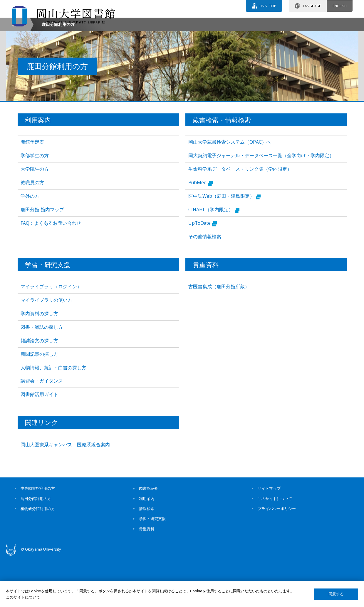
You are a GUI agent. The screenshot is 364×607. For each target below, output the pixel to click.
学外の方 (30, 246)
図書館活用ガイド (39, 444)
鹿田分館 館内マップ (42, 259)
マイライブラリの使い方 (46, 350)
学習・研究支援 (152, 569)
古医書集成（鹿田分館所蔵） (219, 336)
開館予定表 (32, 192)
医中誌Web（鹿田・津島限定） (224, 246)
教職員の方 (32, 232)
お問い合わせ (198, 23)
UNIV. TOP (268, 6)
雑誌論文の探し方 (39, 390)
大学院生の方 (35, 219)
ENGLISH (340, 6)
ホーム (18, 74)
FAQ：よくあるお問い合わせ (51, 273)
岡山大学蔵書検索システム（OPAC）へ (230, 192)
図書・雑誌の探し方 (42, 377)
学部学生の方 (35, 205)
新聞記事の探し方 (39, 404)
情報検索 (147, 559)
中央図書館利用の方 (38, 538)
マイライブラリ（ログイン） (51, 336)
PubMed (201, 232)
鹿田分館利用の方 (36, 548)
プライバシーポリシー (277, 559)
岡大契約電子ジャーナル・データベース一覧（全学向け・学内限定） (261, 205)
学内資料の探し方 (39, 363)
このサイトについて (275, 548)
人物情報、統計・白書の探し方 (53, 417)
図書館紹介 (149, 538)
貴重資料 (147, 579)
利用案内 (147, 548)
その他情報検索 (205, 286)
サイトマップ (269, 538)
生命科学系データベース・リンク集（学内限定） (240, 219)
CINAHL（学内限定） (214, 259)
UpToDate (203, 273)
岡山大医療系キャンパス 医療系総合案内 (65, 494)
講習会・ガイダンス (42, 431)
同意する (336, 594)
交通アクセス (250, 23)
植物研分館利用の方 (38, 559)
